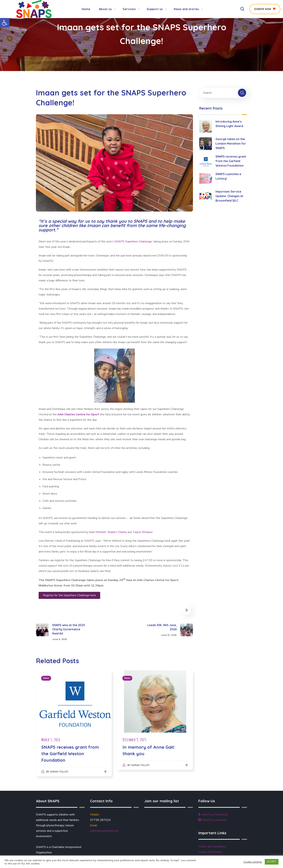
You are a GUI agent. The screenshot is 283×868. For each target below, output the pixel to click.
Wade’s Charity (117, 532)
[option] (74, 727)
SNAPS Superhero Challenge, (134, 242)
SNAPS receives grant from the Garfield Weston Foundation (70, 754)
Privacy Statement (210, 852)
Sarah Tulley (59, 772)
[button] (5, 23)
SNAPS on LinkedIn (212, 820)
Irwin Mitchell (97, 532)
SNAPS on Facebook (213, 815)
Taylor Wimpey (142, 532)
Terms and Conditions (212, 847)
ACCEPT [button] (272, 862)
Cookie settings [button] (253, 862)
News (46, 678)
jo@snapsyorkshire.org (104, 831)
